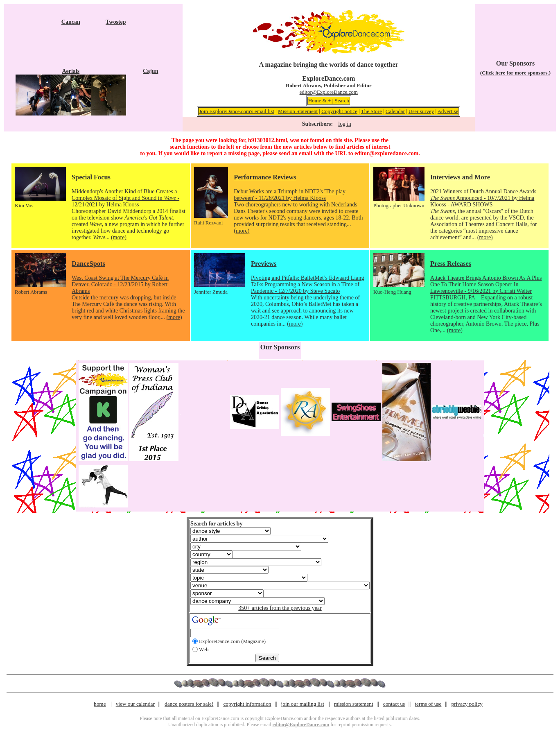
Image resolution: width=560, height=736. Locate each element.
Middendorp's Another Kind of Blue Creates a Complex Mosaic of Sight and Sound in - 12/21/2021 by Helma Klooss (125, 198)
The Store (371, 111)
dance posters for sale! (189, 704)
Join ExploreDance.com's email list (237, 111)
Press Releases (451, 264)
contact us (394, 704)
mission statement (354, 704)
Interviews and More (460, 177)
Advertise (448, 111)
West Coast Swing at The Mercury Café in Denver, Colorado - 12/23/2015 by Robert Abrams (120, 284)
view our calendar (135, 704)
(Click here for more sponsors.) (515, 73)
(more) (119, 237)
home (100, 704)
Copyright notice (339, 111)
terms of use (428, 704)
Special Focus (91, 177)
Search (342, 101)
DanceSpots (88, 264)
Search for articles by (216, 524)
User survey (421, 111)
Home (315, 101)
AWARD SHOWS (472, 205)
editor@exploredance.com (386, 153)
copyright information (247, 704)
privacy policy (467, 704)
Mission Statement (298, 111)
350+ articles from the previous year (280, 608)
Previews (264, 264)
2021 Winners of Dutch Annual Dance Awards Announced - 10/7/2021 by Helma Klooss (483, 198)
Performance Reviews (265, 177)
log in (344, 124)
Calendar (395, 111)
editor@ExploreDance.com (329, 92)
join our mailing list (303, 704)
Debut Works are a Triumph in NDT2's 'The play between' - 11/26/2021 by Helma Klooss (290, 195)
